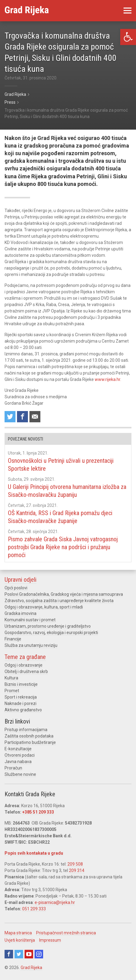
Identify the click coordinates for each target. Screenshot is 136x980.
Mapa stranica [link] (18, 933)
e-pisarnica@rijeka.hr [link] (55, 902)
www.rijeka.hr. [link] (108, 379)
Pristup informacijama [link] (26, 730)
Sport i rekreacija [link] (21, 697)
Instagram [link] (39, 954)
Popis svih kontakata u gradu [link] (34, 853)
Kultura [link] (11, 678)
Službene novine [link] (20, 774)
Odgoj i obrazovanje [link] (24, 665)
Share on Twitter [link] (10, 417)
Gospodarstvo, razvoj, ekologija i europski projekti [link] (51, 633)
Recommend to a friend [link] (35, 417)
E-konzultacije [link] (18, 749)
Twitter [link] (19, 954)
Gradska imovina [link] (20, 613)
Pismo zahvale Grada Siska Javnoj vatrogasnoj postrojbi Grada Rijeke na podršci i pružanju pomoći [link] (63, 547)
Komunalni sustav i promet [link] (30, 620)
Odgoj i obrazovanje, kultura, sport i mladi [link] (44, 607)
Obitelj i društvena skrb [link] (26, 671)
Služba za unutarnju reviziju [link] (31, 645)
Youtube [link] (29, 954)
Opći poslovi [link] (16, 588)
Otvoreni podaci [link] (20, 755)
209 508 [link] (75, 864)
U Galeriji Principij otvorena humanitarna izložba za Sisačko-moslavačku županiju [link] (67, 491)
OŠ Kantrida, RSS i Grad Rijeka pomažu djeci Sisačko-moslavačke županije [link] (60, 517)
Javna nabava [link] (18, 762)
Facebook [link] (9, 954)
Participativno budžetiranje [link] (30, 742)
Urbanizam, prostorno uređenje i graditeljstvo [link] (48, 626)
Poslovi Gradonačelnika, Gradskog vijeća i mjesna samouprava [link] (64, 594)
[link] (128, 37)
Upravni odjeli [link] (20, 580)
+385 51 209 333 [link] (38, 812)
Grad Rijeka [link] (31, 968)
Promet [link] (12, 691)
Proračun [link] (13, 768)
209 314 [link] (77, 870)
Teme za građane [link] (25, 657)
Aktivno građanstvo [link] (23, 710)
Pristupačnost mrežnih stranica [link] (66, 933)
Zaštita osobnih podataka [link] (29, 736)
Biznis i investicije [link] (21, 684)
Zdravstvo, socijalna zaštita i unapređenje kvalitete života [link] (59, 601)
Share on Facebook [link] (22, 417)
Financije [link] (13, 639)
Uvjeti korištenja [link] (20, 940)
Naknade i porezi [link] (20, 703)
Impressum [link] (50, 940)
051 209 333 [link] (34, 909)
